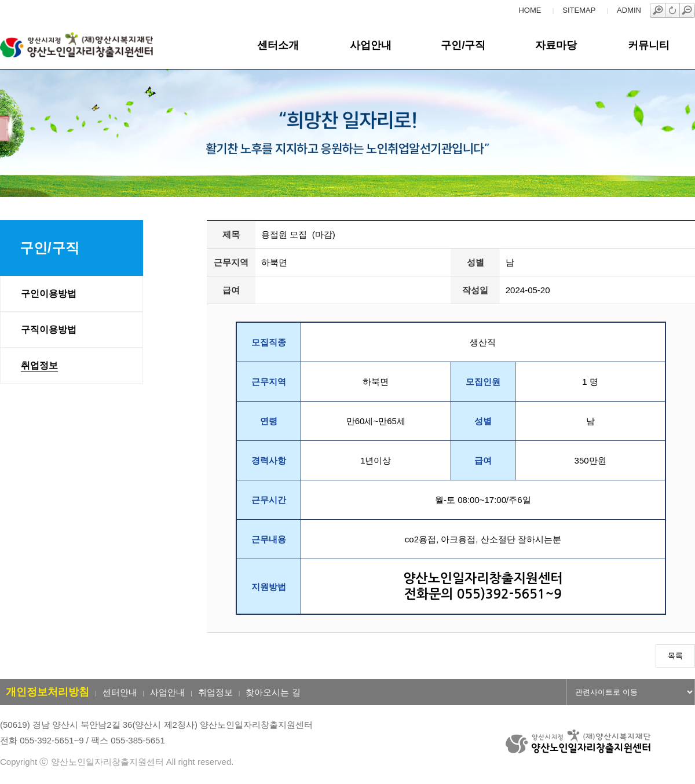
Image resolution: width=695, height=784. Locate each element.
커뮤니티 (649, 45)
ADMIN (629, 10)
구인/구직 (463, 45)
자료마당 (556, 45)
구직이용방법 (49, 329)
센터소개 (278, 45)
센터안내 (120, 692)
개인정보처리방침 (47, 692)
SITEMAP (579, 10)
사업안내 (371, 45)
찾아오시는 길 (273, 692)
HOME (530, 10)
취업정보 (39, 365)
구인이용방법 (49, 293)
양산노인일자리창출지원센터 (95, 45)
